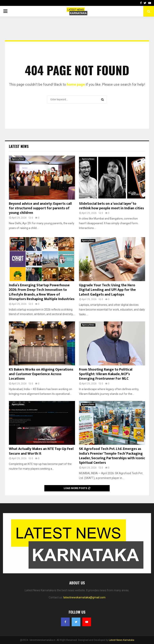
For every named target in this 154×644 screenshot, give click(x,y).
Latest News (19, 146)
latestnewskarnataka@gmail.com (84, 597)
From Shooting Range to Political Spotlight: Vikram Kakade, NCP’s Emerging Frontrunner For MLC (106, 374)
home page (76, 84)
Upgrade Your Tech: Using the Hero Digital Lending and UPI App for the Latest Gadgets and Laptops (107, 290)
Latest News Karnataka (122, 640)
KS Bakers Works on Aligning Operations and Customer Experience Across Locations (41, 374)
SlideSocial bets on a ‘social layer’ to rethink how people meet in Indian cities (111, 206)
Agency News (18, 159)
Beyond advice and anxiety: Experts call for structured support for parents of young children (40, 208)
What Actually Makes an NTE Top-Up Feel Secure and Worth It (41, 451)
